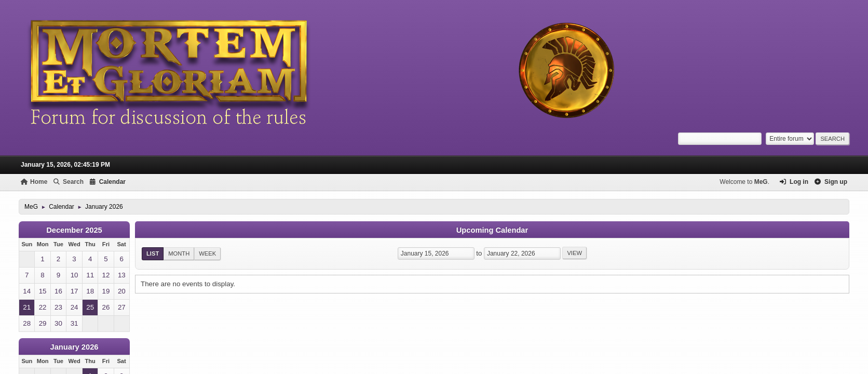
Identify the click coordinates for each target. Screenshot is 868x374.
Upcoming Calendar (492, 230)
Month (179, 253)
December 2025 (74, 230)
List (153, 253)
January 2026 (74, 347)
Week (207, 253)
